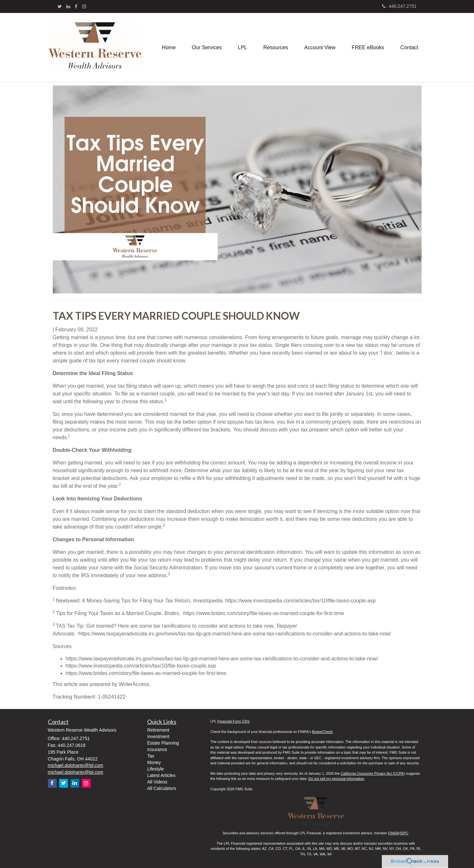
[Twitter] (60, 6)
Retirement (158, 730)
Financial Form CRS (233, 721)
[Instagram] (84, 6)
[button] (207, 48)
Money (154, 762)
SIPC (404, 833)
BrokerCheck (323, 732)
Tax (151, 756)
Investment (158, 737)
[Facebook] (76, 6)
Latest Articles (161, 775)
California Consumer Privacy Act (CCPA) (373, 773)
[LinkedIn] (68, 6)
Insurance (157, 749)
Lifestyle (155, 769)
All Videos (157, 782)
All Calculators (162, 788)
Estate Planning (163, 743)
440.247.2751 (399, 6)
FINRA (394, 833)
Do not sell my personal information (336, 779)
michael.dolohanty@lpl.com (76, 765)
